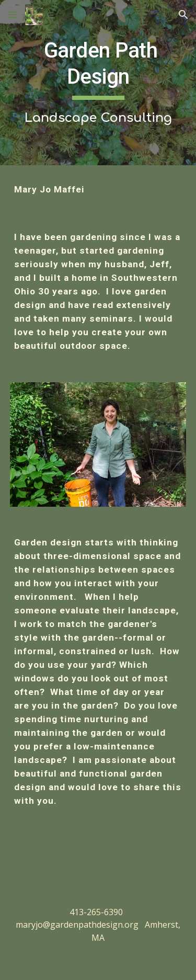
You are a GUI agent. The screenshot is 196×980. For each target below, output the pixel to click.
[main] (98, 83)
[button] (13, 14)
